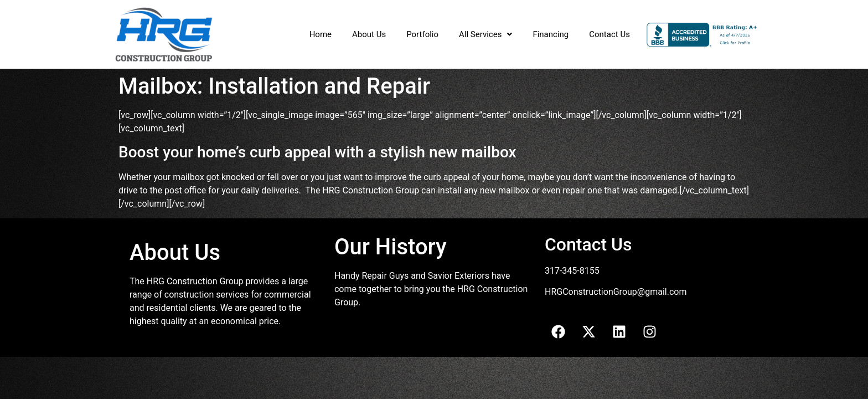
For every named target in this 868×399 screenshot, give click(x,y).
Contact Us (609, 34)
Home (321, 34)
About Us (369, 34)
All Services (485, 34)
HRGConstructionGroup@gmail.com (616, 292)
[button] (485, 35)
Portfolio (422, 34)
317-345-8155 (572, 271)
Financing (551, 34)
